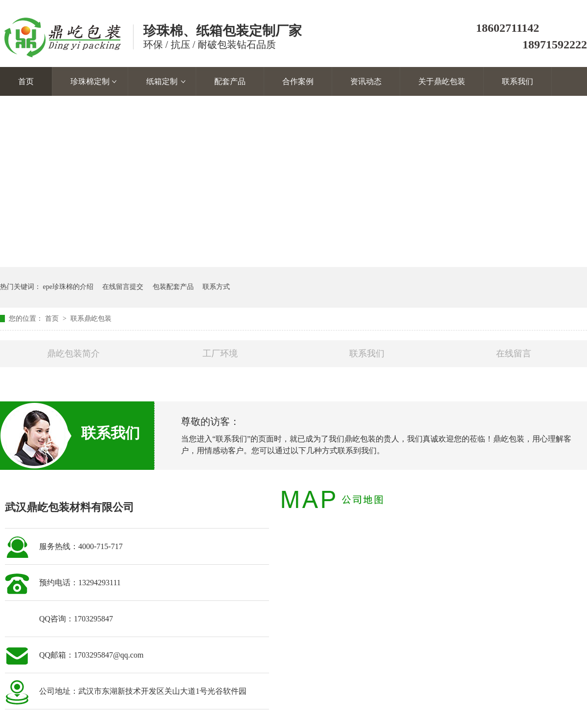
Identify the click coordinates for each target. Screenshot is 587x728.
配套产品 (230, 81)
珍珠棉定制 (90, 81)
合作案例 (298, 81)
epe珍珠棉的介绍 (68, 287)
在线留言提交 (123, 287)
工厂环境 (220, 353)
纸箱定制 (162, 81)
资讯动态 (366, 81)
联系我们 (518, 81)
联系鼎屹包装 (91, 319)
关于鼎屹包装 (442, 81)
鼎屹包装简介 (73, 353)
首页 (26, 81)
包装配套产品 (173, 287)
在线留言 (514, 353)
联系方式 (216, 287)
